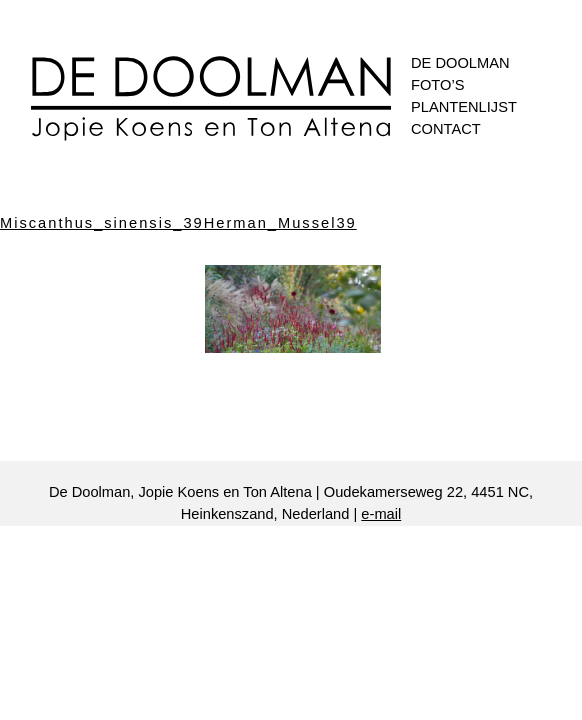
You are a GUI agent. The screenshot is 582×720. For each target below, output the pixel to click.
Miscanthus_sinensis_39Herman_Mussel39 (178, 223)
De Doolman (460, 63)
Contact (446, 129)
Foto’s (437, 85)
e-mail (381, 514)
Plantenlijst (464, 107)
